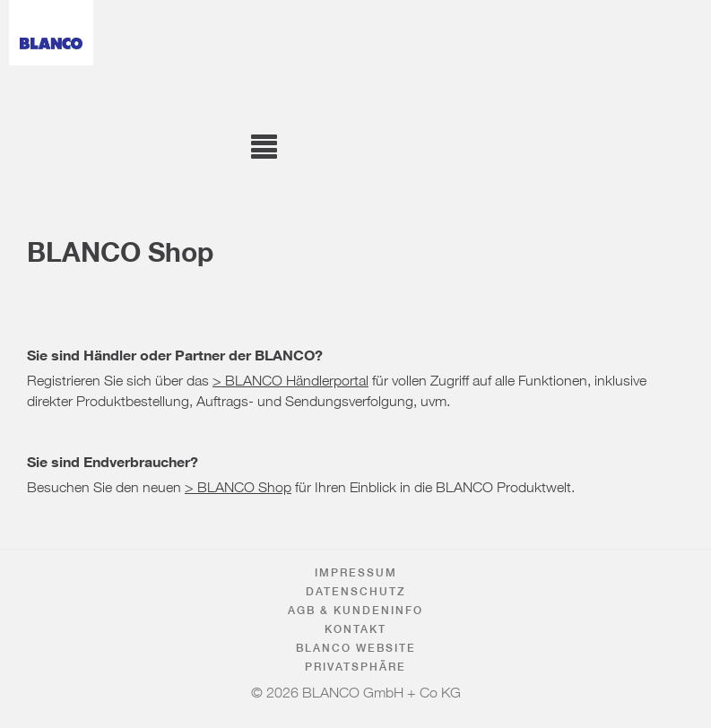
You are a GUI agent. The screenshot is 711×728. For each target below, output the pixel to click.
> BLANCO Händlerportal (290, 377)
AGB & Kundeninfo (355, 610)
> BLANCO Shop (238, 483)
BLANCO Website (356, 648)
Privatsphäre (355, 667)
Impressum (356, 572)
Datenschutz (356, 591)
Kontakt (355, 629)
